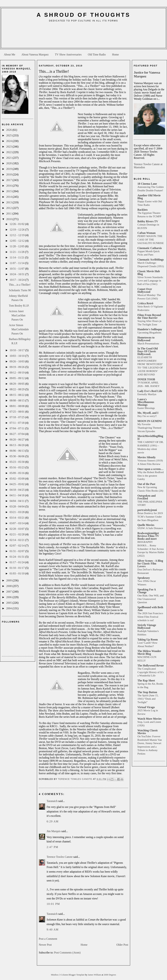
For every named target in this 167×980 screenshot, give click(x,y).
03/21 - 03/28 (17, 512)
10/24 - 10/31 (17, 274)
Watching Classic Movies (148, 732)
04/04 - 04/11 (17, 501)
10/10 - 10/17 (17, 350)
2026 (9, 130)
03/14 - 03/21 (17, 518)
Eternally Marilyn (147, 394)
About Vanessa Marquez (35, 54)
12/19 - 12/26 (17, 230)
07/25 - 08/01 (17, 412)
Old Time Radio (97, 54)
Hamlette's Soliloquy (150, 329)
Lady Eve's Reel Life (150, 391)
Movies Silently (146, 457)
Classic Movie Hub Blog (149, 273)
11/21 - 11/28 (17, 252)
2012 (9, 208)
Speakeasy (144, 578)
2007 (9, 592)
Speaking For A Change (147, 591)
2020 (9, 163)
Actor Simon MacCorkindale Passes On (19, 329)
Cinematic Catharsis (150, 248)
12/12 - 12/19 (17, 235)
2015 (9, 191)
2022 (9, 152)
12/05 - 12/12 (17, 241)
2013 (9, 202)
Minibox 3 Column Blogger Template (68, 975)
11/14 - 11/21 (17, 257)
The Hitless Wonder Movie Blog (149, 652)
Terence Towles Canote (60, 857)
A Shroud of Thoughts (83, 15)
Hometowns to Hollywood (146, 339)
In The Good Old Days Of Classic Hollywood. (148, 351)
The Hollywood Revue (151, 666)
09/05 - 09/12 (17, 378)
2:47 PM (52, 847)
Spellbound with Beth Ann (150, 609)
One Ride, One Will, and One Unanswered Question (150, 599)
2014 (9, 197)
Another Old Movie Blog (149, 197)
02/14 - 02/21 (17, 540)
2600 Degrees (110, 975)
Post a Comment (48, 939)
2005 (9, 603)
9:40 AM (53, 930)
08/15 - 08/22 (17, 395)
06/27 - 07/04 (17, 434)
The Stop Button (147, 692)
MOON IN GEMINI (150, 421)
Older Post (122, 945)
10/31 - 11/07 (17, 269)
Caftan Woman (146, 233)
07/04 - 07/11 (17, 428)
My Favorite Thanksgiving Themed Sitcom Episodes (149, 428)
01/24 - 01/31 (17, 557)
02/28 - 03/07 (17, 529)
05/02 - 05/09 (17, 479)
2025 (9, 135)
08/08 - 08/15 (17, 400)
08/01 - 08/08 (17, 406)
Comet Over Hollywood (145, 290)
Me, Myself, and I (148, 413)
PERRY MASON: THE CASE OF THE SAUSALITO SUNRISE (151, 240)
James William (95, 975)
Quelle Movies (146, 525)
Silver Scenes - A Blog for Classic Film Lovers (150, 563)
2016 (9, 186)
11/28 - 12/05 (17, 246)
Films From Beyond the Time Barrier (149, 316)
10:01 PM (53, 904)
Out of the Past (146, 484)
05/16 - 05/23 (17, 467)
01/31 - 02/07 (17, 551)
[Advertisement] (84, 36)
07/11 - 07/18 (17, 423)
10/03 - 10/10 (17, 356)
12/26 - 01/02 (17, 224)
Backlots (143, 210)
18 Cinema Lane (147, 184)
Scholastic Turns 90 (20, 290)
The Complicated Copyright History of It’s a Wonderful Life (151, 672)
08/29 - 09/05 (17, 384)
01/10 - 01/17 (17, 568)
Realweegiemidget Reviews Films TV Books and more (148, 536)
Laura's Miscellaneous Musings (146, 402)
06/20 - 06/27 (17, 440)
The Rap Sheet (146, 681)
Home (115, 54)
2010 (9, 219)
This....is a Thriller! (20, 285)
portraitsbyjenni (147, 510)
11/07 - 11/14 (17, 263)
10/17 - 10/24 (17, 280)
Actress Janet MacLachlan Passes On (17, 315)
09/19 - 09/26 (17, 367)
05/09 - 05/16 (17, 473)
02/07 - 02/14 (17, 546)
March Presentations (148, 343)
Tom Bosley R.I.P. (19, 306)
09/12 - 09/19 (17, 373)
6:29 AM (53, 821)
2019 (9, 169)
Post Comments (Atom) (67, 953)
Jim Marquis (54, 831)
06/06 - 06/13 (17, 451)
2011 (9, 214)
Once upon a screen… (150, 469)
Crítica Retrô (145, 303)
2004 (9, 608)
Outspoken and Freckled (147, 497)
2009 (9, 580)
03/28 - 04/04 (17, 506)
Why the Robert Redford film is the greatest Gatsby (151, 476)
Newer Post (45, 945)
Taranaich (52, 801)
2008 (9, 586)
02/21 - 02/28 (17, 534)
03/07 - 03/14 (17, 523)
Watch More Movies (149, 719)
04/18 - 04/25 (17, 490)
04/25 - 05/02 (17, 484)
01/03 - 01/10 (17, 573)
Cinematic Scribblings (151, 260)
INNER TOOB (146, 379)
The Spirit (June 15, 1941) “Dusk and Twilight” (148, 699)
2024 (9, 141)
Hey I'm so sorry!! (147, 416)
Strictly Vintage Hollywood (147, 626)
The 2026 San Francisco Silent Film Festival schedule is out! (150, 617)
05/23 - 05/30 (17, 462)
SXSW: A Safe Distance (150, 528)
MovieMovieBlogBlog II (150, 437)
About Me (9, 54)
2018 (9, 174)
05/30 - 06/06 (17, 456)
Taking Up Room (148, 640)
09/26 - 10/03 (17, 361)
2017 (9, 180)
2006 (9, 597)
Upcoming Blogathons (149, 332)
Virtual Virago (146, 707)
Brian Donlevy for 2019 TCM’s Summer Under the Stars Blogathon (150, 517)
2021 (9, 158)
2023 (9, 147)
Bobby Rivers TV (148, 221)
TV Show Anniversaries (68, 54)
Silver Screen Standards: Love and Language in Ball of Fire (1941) (150, 281)
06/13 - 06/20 (17, 445)
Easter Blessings (146, 408)
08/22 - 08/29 (17, 389)
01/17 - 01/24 (17, 562)
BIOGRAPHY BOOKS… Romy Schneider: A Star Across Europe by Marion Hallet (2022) (151, 549)
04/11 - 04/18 (17, 495)
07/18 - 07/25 (17, 417)
